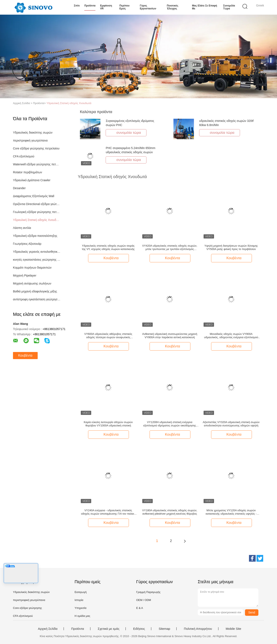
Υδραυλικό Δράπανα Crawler (32, 180)
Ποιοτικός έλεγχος (172, 7)
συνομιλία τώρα (229, 7)
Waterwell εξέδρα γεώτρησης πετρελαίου (37, 164)
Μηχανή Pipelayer (25, 275)
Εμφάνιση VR (106, 7)
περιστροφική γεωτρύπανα (30, 140)
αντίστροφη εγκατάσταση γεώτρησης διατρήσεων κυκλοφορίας (37, 299)
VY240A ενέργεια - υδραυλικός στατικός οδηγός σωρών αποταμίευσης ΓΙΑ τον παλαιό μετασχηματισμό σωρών (108, 512)
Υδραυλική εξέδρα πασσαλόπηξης (35, 236)
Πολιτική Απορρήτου (198, 629)
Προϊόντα (90, 6)
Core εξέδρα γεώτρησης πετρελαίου (36, 148)
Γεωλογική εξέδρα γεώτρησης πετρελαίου (37, 212)
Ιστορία (79, 600)
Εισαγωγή (80, 592)
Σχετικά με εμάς (109, 629)
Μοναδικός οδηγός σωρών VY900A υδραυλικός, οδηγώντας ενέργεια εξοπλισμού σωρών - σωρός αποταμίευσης (231, 336)
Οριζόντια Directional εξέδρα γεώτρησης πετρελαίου (37, 204)
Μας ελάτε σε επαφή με (205, 7)
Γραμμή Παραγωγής (148, 592)
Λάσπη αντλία (22, 228)
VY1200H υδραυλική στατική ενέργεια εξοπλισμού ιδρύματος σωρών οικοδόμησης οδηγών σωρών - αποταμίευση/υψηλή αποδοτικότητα (170, 424)
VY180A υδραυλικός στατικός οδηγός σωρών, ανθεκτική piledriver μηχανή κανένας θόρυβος (170, 512)
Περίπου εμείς (124, 7)
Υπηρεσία (80, 608)
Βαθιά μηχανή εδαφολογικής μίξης (35, 291)
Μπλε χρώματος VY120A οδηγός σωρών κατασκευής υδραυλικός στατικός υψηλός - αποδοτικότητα (231, 512)
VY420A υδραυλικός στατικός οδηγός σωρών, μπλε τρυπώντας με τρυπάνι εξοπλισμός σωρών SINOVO (170, 247)
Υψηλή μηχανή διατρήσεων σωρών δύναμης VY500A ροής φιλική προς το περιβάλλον (231, 247)
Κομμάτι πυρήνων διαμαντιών (32, 268)
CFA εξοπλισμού (24, 156)
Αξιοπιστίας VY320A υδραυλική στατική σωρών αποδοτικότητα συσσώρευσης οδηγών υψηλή (231, 424)
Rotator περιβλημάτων (28, 172)
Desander (19, 188)
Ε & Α (140, 608)
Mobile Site (233, 629)
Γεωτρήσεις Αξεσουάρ (27, 244)
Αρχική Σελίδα (48, 629)
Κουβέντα (25, 355)
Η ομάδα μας (82, 616)
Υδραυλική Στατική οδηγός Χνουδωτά (69, 103)
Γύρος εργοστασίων (148, 7)
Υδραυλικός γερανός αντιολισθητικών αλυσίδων (37, 252)
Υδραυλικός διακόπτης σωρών (33, 133)
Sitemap (164, 629)
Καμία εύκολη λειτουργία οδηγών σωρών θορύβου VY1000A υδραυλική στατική (108, 424)
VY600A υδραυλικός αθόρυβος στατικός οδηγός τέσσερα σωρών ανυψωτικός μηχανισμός (108, 336)
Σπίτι (77, 6)
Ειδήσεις (139, 629)
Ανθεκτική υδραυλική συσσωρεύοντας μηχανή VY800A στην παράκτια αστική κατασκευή (170, 336)
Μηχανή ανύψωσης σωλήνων (32, 283)
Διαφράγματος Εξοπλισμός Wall (34, 196)
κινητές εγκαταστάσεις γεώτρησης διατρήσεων (37, 260)
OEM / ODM (144, 600)
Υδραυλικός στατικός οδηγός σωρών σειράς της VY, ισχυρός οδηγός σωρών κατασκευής (108, 247)
